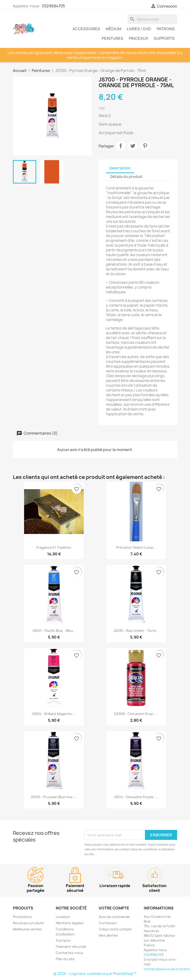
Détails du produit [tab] (126, 177)
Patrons (166, 29)
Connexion (108, 923)
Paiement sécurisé (71, 947)
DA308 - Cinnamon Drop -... (136, 714)
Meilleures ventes (27, 929)
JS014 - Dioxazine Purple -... (136, 797)
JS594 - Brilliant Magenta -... (54, 714)
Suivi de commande (114, 917)
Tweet (133, 146)
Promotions (22, 917)
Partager (121, 146)
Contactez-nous (69, 953)
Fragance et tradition (54, 547)
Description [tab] (120, 168)
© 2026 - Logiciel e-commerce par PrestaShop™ (95, 974)
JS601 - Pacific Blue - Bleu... (54, 631)
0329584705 (54, 6)
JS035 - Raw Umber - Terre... (136, 631)
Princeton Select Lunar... (136, 547)
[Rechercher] (152, 19)
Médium (113, 29)
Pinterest (145, 146)
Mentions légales (70, 923)
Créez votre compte (115, 929)
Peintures (113, 38)
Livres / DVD (139, 29)
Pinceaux (139, 38)
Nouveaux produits (28, 923)
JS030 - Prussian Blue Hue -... (54, 797)
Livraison (63, 917)
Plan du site (65, 959)
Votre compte (114, 908)
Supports (164, 38)
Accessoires (86, 29)
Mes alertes (108, 935)
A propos (63, 940)
